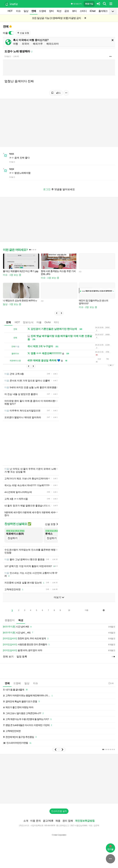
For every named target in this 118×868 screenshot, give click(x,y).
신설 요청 (23, 33)
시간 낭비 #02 (18, 627)
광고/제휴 (48, 821)
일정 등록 (22, 657)
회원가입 (89, 4)
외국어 (26, 44)
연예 (34, 11)
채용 (58, 821)
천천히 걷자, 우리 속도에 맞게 (26, 639)
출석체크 (103, 11)
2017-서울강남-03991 (79, 825)
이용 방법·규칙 (76, 4)
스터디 (83, 11)
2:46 (111, 683)
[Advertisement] (59, 779)
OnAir (48, 322)
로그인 (47, 189)
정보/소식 (28, 322)
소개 (26, 821)
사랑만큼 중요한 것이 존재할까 (27, 645)
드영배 (42, 11)
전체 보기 (8, 657)
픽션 (59, 11)
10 (69, 610)
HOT (10, 11)
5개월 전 (8, 56)
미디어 (58, 322)
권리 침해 (68, 821)
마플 (39, 322)
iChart (93, 11)
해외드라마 (53, 44)
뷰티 (74, 11)
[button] (57, 313)
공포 (67, 11)
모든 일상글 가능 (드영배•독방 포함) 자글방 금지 (56, 18)
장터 (51, 11)
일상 (26, 11)
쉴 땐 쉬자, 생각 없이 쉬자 (22, 650)
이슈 (18, 11)
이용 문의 (35, 821)
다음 (87, 610)
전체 (8, 322)
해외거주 (38, 44)
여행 (16, 44)
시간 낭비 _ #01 (18, 633)
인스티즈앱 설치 (59, 811)
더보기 (59, 597)
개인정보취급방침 (85, 821)
